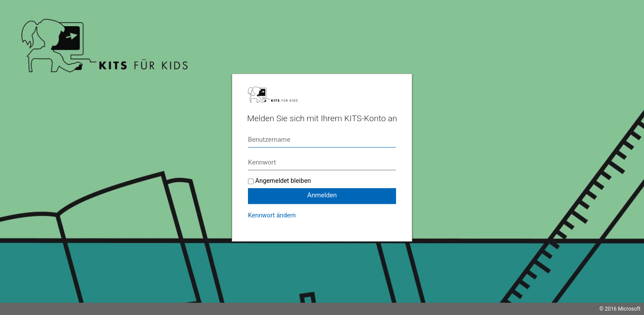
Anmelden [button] (322, 195)
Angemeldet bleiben (283, 181)
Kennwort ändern (272, 215)
